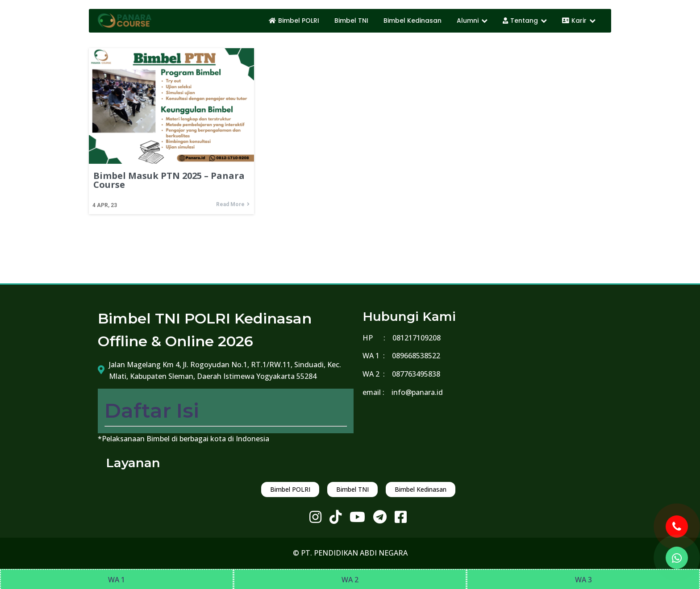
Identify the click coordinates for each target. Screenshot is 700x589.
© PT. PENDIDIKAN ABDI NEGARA (350, 553)
